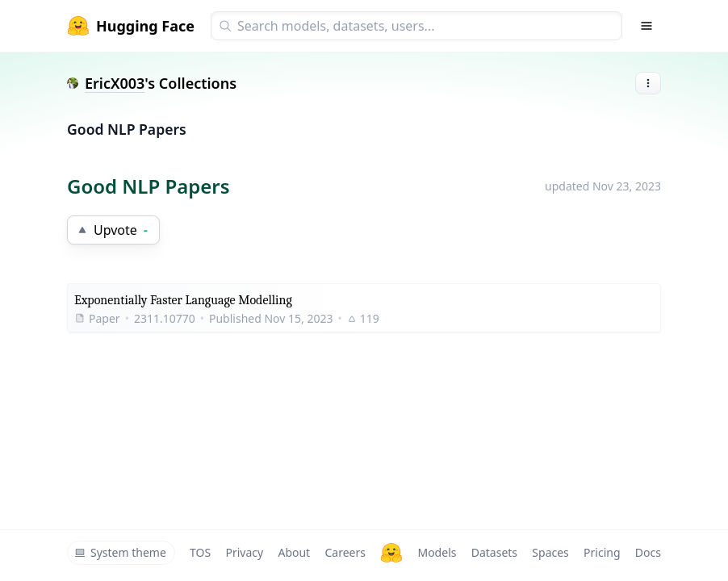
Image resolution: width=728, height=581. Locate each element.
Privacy (244, 552)
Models (437, 552)
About (294, 552)
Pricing (602, 552)
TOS (200, 552)
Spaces (550, 552)
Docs (648, 552)
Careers (345, 552)
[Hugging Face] (391, 553)
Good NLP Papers (127, 129)
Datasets (494, 552)
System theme (120, 552)
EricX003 (115, 83)
